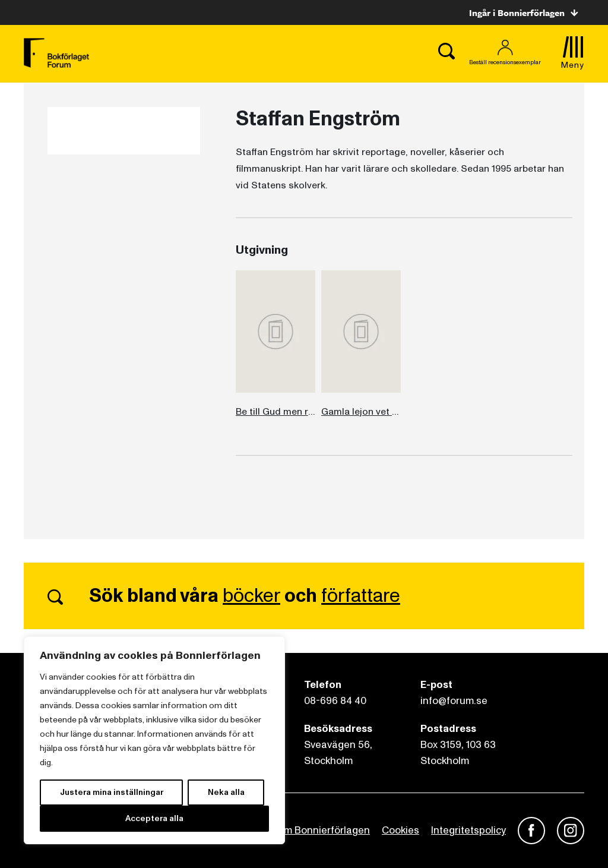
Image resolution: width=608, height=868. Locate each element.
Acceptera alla (154, 818)
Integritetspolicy (468, 830)
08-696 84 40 (335, 701)
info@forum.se (454, 701)
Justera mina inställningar (112, 792)
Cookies (400, 830)
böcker (251, 596)
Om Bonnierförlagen (323, 830)
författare (361, 596)
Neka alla (226, 792)
